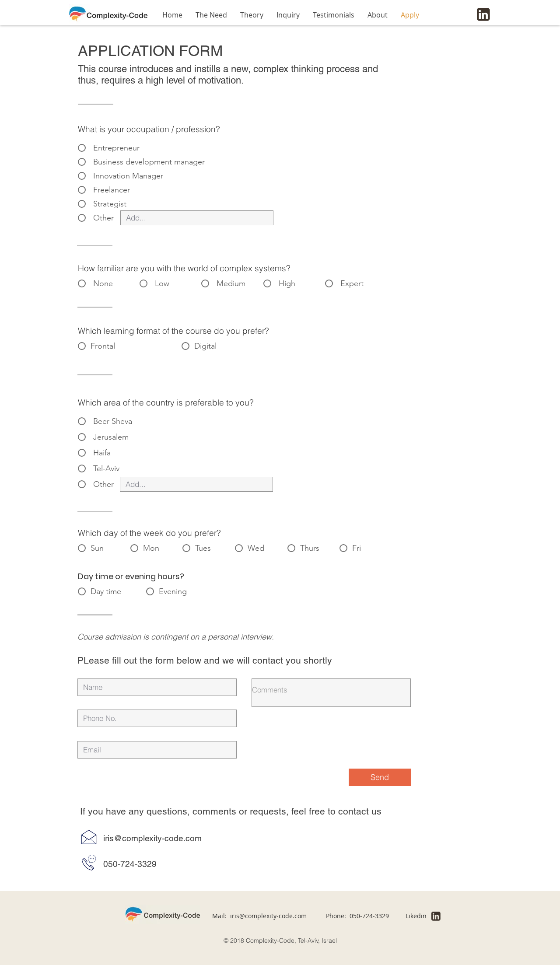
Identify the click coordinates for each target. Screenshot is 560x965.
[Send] (380, 777)
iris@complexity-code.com (268, 916)
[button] (252, 15)
